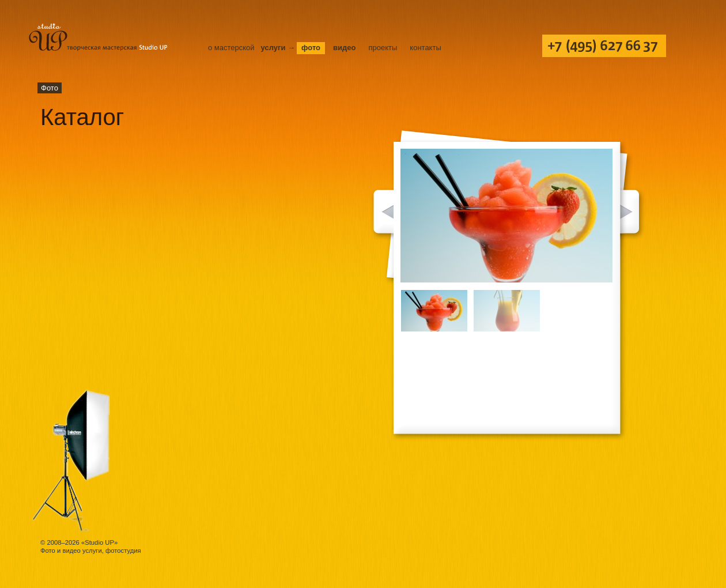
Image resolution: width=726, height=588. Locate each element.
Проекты (383, 48)
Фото (311, 48)
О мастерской (231, 48)
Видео (344, 48)
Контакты (425, 48)
